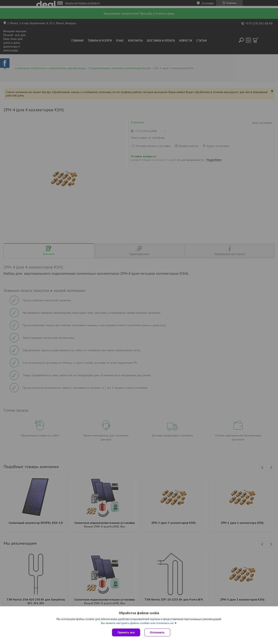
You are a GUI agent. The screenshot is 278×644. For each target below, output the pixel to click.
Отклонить (157, 632)
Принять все (126, 632)
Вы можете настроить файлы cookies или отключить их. (138, 623)
